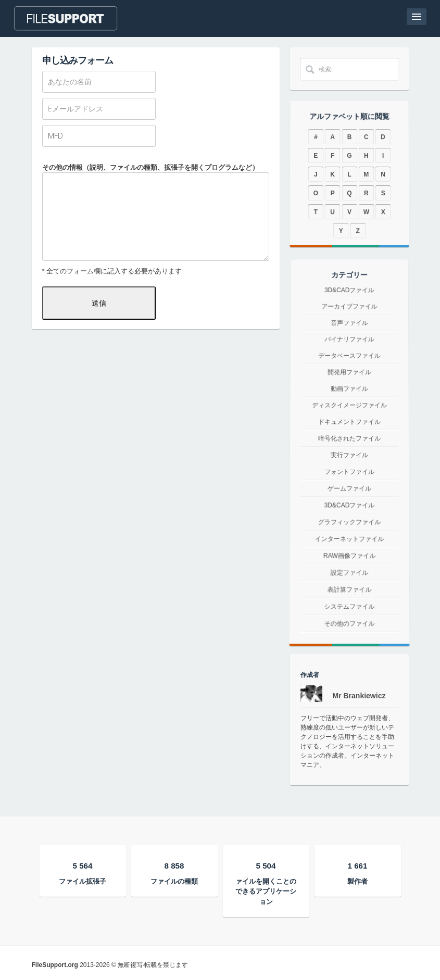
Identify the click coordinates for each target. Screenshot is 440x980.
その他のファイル (349, 648)
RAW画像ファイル (349, 564)
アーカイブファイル (349, 323)
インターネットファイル (349, 544)
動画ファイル (349, 392)
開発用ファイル (349, 378)
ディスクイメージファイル (349, 407)
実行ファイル (349, 455)
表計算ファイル (349, 604)
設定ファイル (349, 583)
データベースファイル (349, 363)
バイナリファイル (349, 350)
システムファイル (349, 625)
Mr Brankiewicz (359, 696)
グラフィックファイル (349, 525)
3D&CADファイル (349, 310)
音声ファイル (349, 336)
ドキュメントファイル (349, 423)
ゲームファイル (349, 489)
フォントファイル (349, 472)
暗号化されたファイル (349, 439)
